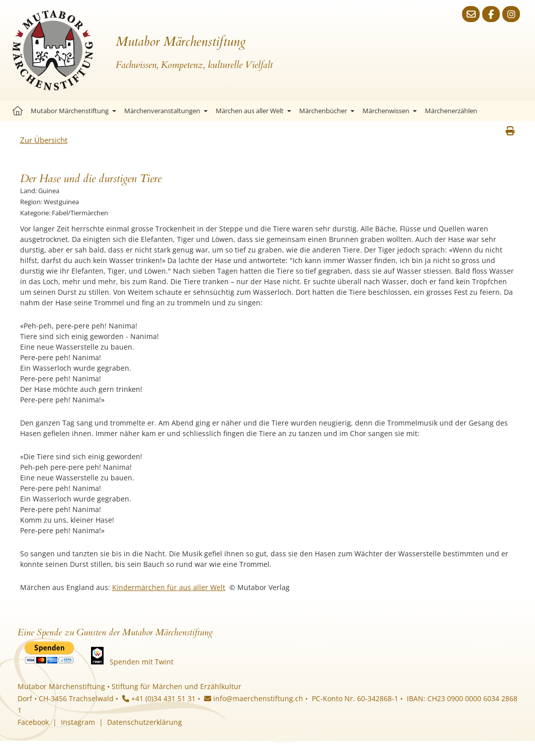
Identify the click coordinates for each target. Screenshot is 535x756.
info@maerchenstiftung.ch (254, 698)
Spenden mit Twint (142, 662)
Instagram (78, 722)
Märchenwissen (390, 111)
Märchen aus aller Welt (253, 111)
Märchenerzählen (451, 111)
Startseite (18, 111)
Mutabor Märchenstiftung (73, 111)
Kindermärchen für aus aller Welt (169, 587)
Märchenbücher (327, 111)
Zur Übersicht (44, 140)
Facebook (33, 722)
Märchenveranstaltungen (166, 111)
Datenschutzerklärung (145, 722)
